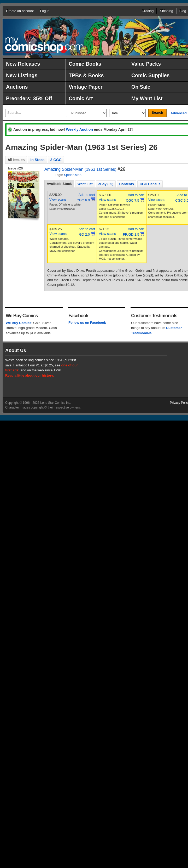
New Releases (23, 64)
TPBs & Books (86, 75)
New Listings (22, 75)
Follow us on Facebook (87, 323)
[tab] (59, 184)
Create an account (20, 11)
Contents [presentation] (126, 184)
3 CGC (56, 160)
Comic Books (85, 64)
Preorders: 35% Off (29, 98)
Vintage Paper (86, 87)
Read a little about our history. (30, 375)
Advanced (179, 113)
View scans (58, 199)
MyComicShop (44, 45)
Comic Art (81, 98)
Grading (148, 11)
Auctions (17, 87)
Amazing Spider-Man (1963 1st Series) (80, 169)
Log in (45, 11)
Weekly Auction (79, 129)
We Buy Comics (19, 323)
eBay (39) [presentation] (106, 184)
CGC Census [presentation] (150, 184)
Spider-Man (73, 175)
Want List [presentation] (85, 184)
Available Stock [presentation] (59, 184)
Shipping (166, 11)
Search (157, 113)
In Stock (37, 160)
